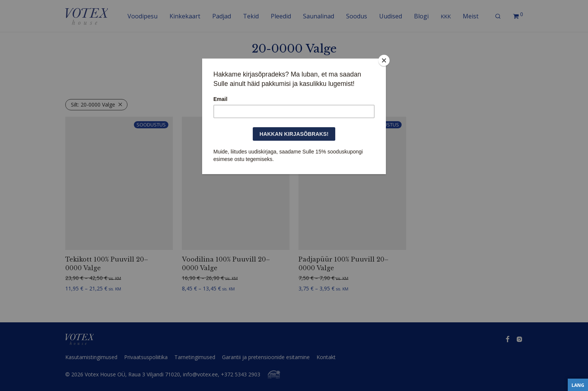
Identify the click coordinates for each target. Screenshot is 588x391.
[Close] (384, 60)
